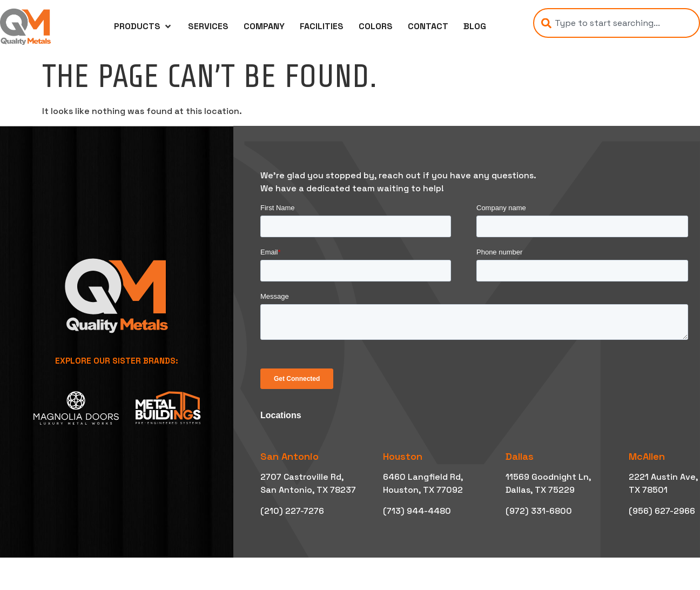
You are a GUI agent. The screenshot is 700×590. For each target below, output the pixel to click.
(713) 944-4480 (417, 511)
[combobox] (617, 23)
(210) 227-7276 (292, 511)
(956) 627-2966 (662, 511)
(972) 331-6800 (539, 511)
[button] (143, 26)
